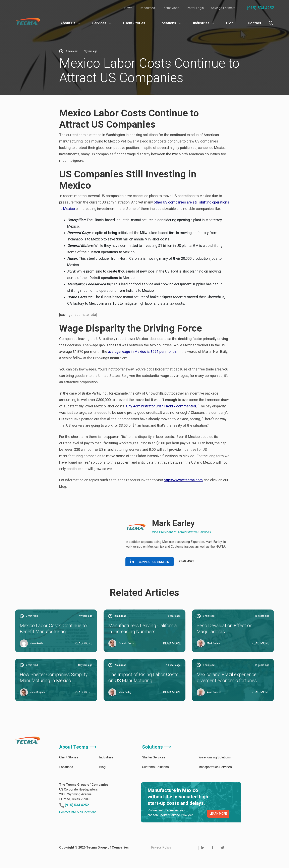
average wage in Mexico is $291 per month (142, 352)
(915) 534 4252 (260, 8)
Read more (187, 561)
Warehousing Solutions (215, 757)
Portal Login (195, 8)
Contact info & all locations (78, 812)
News (128, 8)
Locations (168, 23)
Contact (255, 23)
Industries (201, 23)
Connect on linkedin (150, 562)
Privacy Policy (161, 847)
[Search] (271, 23)
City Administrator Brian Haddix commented (161, 406)
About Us (68, 23)
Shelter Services (154, 757)
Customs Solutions (155, 767)
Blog (230, 23)
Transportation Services (215, 767)
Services (99, 23)
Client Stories (134, 23)
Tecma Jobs (171, 8)
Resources (147, 8)
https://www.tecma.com (183, 480)
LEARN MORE (218, 814)
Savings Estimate (223, 8)
